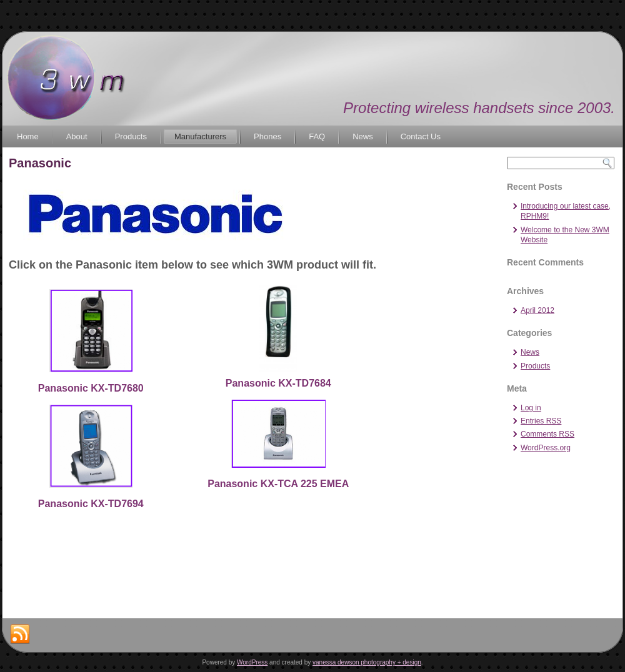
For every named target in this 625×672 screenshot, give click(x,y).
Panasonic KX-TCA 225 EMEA (278, 484)
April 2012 (537, 310)
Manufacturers (200, 136)
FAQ (317, 136)
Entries (541, 421)
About (77, 136)
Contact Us (421, 136)
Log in (531, 408)
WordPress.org (546, 448)
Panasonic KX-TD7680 (91, 388)
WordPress (252, 662)
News (363, 136)
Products (131, 136)
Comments (547, 434)
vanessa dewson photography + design (367, 662)
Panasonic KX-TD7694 (91, 504)
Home (28, 136)
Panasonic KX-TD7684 (278, 383)
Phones (267, 136)
